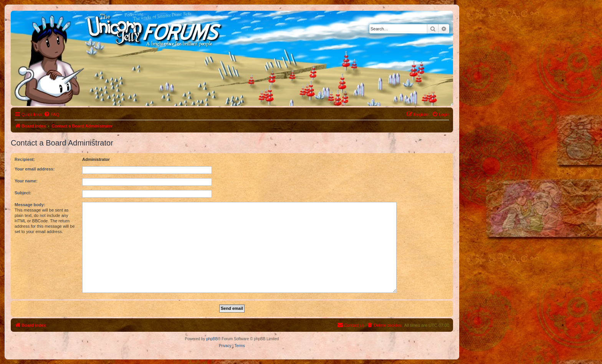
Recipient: (25, 159)
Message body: (30, 205)
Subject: (23, 193)
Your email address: (35, 169)
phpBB (212, 339)
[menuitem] (51, 114)
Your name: (26, 181)
